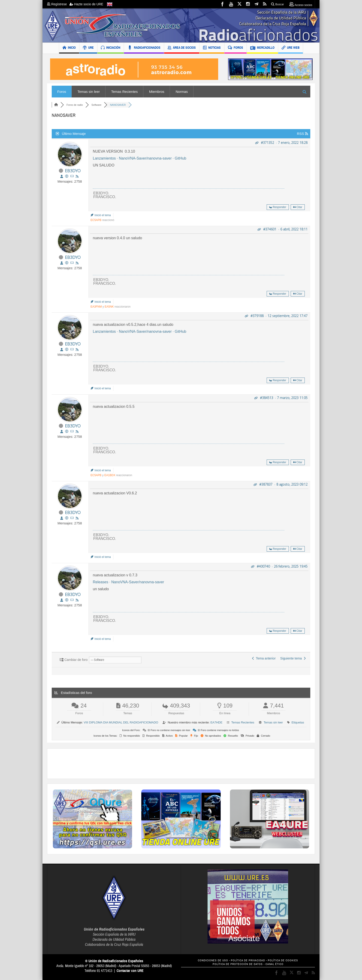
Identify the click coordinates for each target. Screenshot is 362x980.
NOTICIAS (212, 48)
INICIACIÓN (111, 48)
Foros (62, 92)
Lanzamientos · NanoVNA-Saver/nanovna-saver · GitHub (140, 158)
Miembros (157, 92)
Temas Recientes (124, 92)
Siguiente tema (293, 658)
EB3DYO (73, 171)
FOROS (235, 48)
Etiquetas (298, 722)
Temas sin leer (89, 92)
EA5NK (109, 307)
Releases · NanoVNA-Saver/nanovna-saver (128, 582)
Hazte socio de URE (86, 4)
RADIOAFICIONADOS (144, 48)
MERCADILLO (262, 48)
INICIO (69, 48)
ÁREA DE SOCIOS (182, 48)
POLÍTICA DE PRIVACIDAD (248, 960)
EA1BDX (110, 475)
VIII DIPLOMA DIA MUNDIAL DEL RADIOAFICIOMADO (121, 722)
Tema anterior (264, 658)
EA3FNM (96, 307)
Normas (182, 92)
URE (88, 48)
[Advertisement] (181, 764)
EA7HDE (216, 722)
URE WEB (291, 48)
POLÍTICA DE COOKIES (283, 960)
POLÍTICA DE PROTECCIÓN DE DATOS (238, 964)
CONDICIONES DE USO (213, 960)
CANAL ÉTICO (275, 964)
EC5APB (96, 220)
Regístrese (58, 4)
